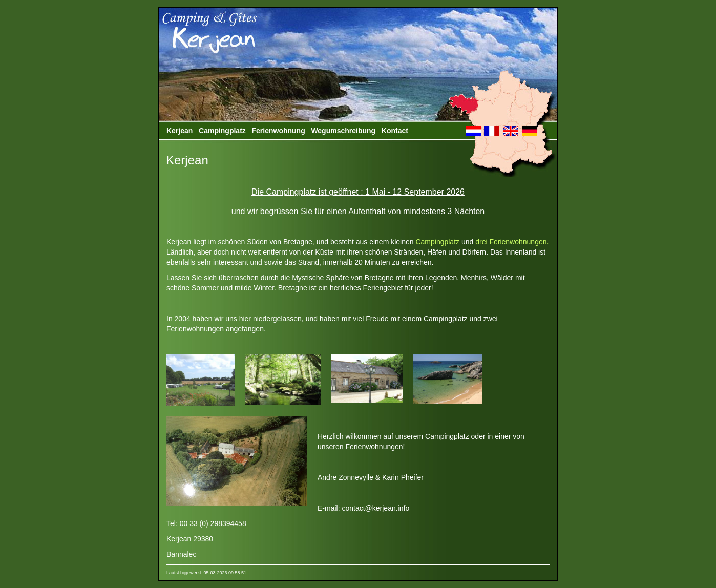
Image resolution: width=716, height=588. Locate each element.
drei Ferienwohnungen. (512, 242)
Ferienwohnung (278, 131)
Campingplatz (222, 131)
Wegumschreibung (343, 131)
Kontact (395, 131)
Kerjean (180, 131)
